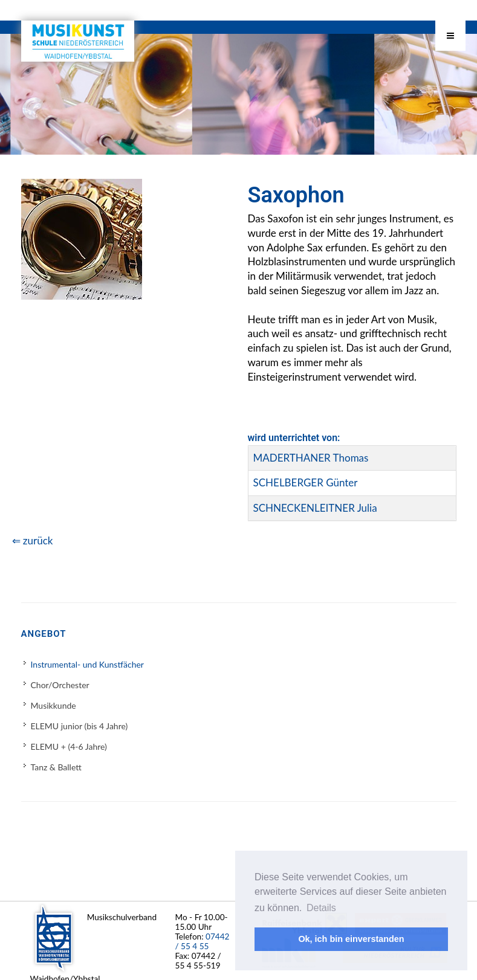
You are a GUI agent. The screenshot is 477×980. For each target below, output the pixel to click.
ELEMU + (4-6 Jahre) (69, 746)
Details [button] (321, 908)
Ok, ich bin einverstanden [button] (351, 939)
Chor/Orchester (60, 685)
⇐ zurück (33, 540)
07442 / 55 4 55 (203, 941)
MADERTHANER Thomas (311, 458)
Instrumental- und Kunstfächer (87, 664)
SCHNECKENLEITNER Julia (315, 508)
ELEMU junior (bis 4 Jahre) (79, 726)
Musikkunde (54, 705)
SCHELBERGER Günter (306, 482)
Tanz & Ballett (56, 767)
